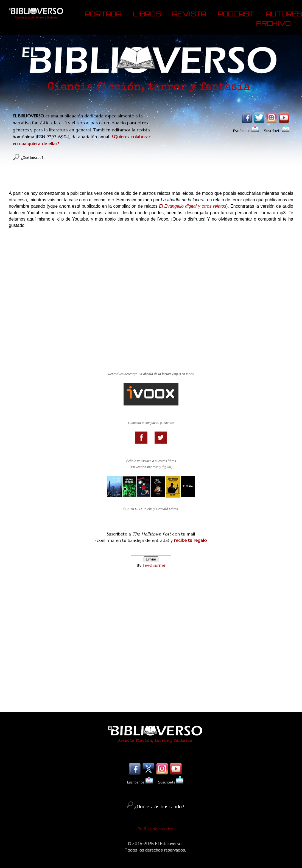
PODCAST (236, 14)
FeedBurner (154, 565)
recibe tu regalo (190, 540)
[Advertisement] (151, 656)
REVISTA (189, 14)
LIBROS (147, 14)
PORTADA (103, 14)
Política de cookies (155, 829)
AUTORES (284, 14)
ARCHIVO (273, 23)
